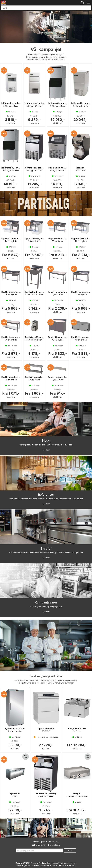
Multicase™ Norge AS (67, 865)
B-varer (46, 548)
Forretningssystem (24, 865)
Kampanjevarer (46, 602)
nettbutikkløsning (42, 865)
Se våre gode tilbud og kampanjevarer (46, 607)
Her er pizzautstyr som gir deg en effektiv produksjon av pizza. (46, 445)
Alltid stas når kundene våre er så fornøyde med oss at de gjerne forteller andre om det (46, 499)
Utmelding (55, 845)
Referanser (46, 495)
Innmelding (40, 845)
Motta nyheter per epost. (46, 841)
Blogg (46, 440)
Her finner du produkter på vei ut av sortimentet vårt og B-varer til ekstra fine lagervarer (46, 553)
